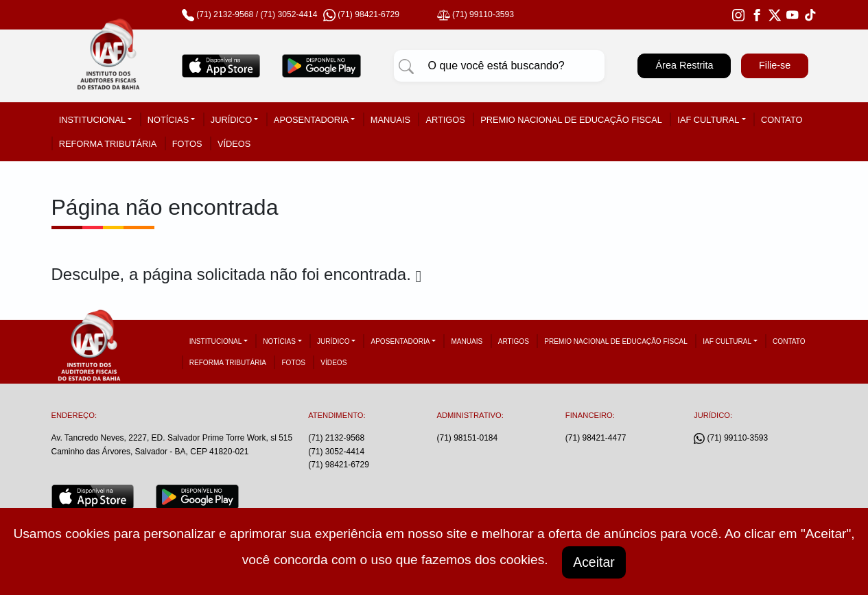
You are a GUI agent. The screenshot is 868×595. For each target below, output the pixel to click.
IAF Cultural (708, 120)
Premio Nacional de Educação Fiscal (571, 120)
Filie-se (775, 65)
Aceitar (594, 562)
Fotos (187, 144)
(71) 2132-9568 (225, 14)
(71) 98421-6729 (339, 465)
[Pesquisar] (406, 66)
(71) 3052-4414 (289, 14)
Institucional (92, 120)
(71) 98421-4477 (596, 438)
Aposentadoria (311, 120)
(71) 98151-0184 (467, 438)
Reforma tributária (108, 144)
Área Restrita (684, 65)
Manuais (390, 120)
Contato (782, 120)
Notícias (168, 120)
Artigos (445, 120)
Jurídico (231, 120)
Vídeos (234, 144)
